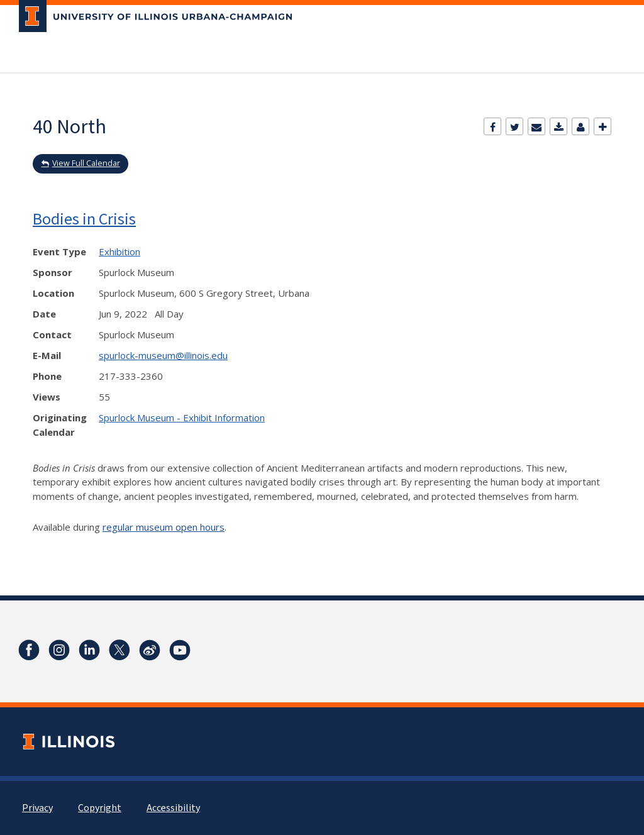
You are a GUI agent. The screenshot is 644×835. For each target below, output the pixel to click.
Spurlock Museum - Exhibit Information (182, 418)
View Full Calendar (86, 163)
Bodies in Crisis (84, 218)
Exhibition (119, 252)
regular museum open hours (164, 527)
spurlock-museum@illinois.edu (163, 355)
